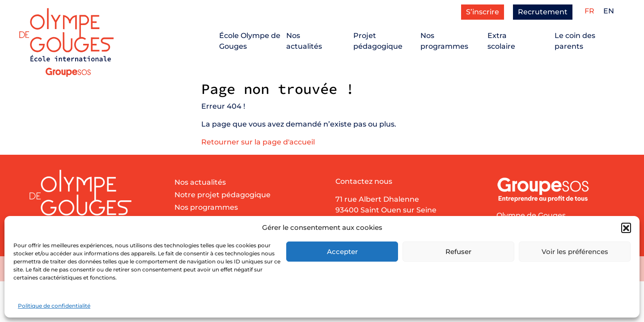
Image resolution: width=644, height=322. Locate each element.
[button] (626, 228)
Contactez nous (364, 181)
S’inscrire (483, 12)
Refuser (458, 252)
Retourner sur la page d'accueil (258, 142)
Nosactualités (304, 41)
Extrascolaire (501, 41)
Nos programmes (206, 207)
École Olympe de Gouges (250, 41)
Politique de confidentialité (54, 306)
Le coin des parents (575, 41)
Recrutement (543, 12)
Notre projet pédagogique (222, 195)
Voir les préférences (575, 252)
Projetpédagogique (378, 41)
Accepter (342, 252)
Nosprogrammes (444, 41)
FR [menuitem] (589, 11)
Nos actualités (200, 182)
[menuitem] (589, 11)
